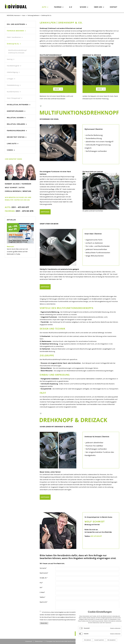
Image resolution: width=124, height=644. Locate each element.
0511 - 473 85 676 (19, 211)
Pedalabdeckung (13, 85)
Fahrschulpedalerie (16, 131)
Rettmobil (10, 247)
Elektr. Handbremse (14, 37)
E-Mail (43, 592)
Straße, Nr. (44, 578)
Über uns (98, 7)
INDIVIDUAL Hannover (13, 15)
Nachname (44, 573)
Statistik (86, 634)
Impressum (29, 641)
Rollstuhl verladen (16, 124)
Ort (43, 587)
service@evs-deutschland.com (67, 617)
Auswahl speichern (99, 640)
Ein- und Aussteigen (16, 24)
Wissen (83, 7)
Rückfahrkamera (13, 92)
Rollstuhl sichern (15, 118)
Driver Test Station (16, 137)
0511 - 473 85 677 (17, 207)
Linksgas (10, 79)
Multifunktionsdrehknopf (17, 50)
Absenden (44, 623)
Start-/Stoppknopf (14, 98)
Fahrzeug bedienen (33, 15)
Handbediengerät (13, 66)
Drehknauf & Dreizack (16, 53)
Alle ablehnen (88, 640)
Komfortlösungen (15, 111)
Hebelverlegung (12, 72)
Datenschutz (74, 620)
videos (10, 150)
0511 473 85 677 (96, 536)
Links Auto (12, 144)
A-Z (71, 7)
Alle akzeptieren (111, 640)
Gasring (10, 59)
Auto (44, 7)
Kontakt (114, 7)
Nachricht (44, 602)
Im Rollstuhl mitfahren (18, 105)
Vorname (43, 568)
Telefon (43, 597)
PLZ (43, 583)
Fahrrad (58, 7)
